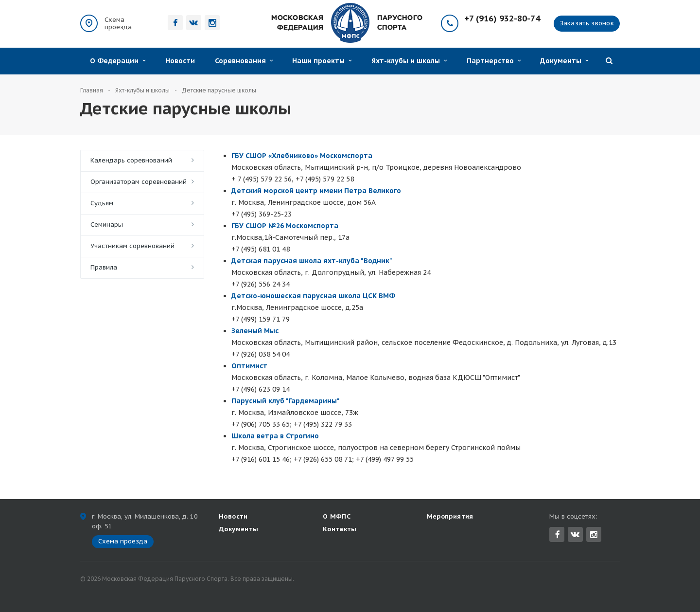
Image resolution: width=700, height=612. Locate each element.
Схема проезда (118, 23)
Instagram (594, 534)
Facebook (558, 534)
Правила (104, 267)
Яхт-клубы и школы (409, 61)
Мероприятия (450, 516)
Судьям (102, 203)
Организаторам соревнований (139, 182)
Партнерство (494, 61)
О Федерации (118, 61)
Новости (180, 61)
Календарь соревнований (131, 160)
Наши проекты (322, 61)
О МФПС (337, 516)
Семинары (107, 225)
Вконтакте (575, 534)
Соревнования (244, 61)
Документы (564, 61)
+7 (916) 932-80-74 (502, 19)
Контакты (340, 529)
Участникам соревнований (132, 246)
